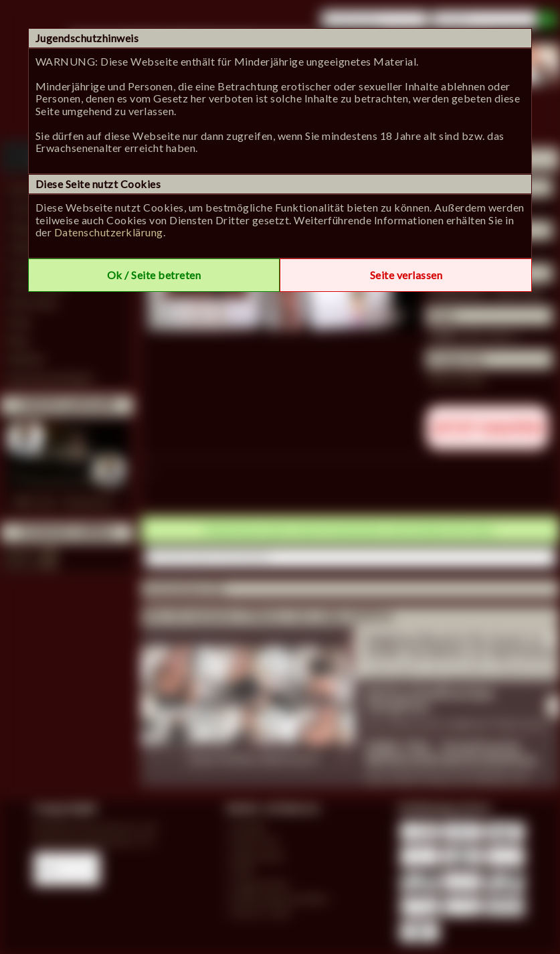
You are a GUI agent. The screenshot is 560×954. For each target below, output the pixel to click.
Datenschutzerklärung (109, 232)
